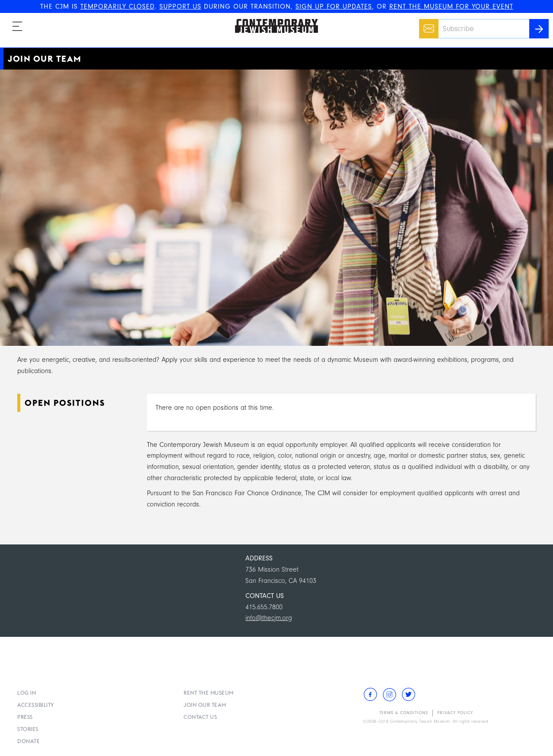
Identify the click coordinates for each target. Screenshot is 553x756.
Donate (29, 741)
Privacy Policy (455, 713)
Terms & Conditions (404, 713)
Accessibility (36, 705)
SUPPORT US (180, 6)
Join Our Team (205, 705)
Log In (27, 693)
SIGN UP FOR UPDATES (334, 6)
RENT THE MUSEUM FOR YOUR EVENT (451, 6)
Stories (28, 729)
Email (427, 24)
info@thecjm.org (269, 618)
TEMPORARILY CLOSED (118, 6)
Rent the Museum (209, 693)
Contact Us (200, 717)
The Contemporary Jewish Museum (273, 19)
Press (25, 717)
